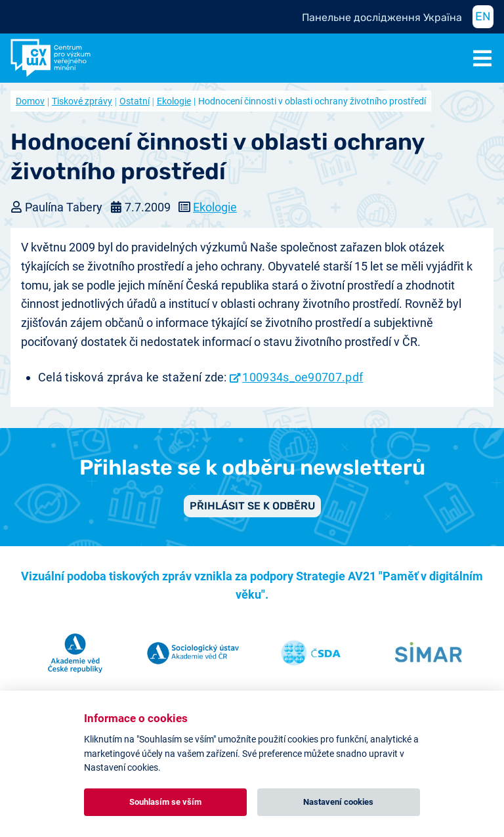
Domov (30, 101)
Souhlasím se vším (165, 802)
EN (483, 16)
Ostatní (135, 101)
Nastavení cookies (338, 802)
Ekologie (174, 101)
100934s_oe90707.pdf (303, 377)
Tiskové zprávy (82, 101)
